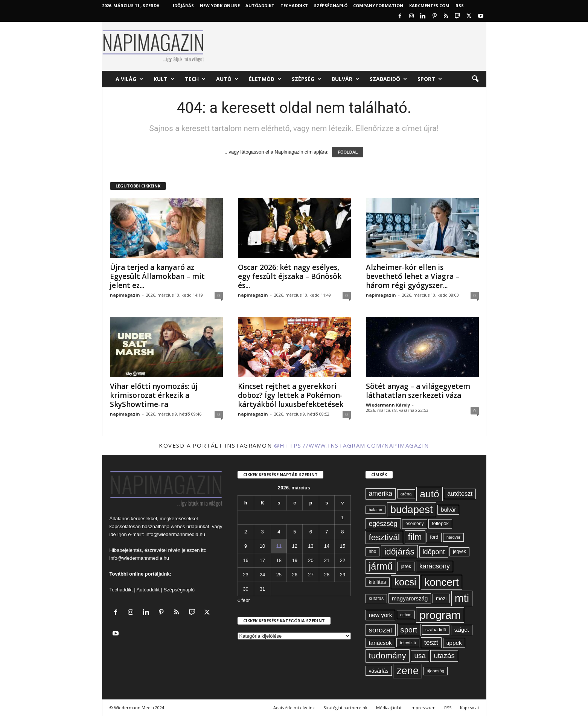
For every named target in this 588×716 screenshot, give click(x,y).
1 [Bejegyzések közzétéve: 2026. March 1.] (342, 517)
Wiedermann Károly (388, 405)
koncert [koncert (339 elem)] (441, 582)
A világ (129, 79)
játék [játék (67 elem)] (406, 566)
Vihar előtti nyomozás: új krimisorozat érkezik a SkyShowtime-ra (154, 395)
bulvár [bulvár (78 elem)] (448, 510)
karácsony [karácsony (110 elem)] (435, 566)
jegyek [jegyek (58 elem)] (459, 551)
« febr (244, 600)
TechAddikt (294, 5)
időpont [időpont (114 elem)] (434, 552)
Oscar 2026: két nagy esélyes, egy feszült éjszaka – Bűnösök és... (290, 276)
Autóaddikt (148, 590)
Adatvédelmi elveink (294, 708)
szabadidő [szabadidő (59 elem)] (436, 630)
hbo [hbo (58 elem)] (373, 551)
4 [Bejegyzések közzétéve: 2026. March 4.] (279, 532)
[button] (475, 79)
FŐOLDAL (348, 152)
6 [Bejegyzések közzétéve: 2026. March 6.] (311, 532)
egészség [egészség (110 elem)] (383, 524)
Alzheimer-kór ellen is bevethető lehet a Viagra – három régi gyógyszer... (413, 276)
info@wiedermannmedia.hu (175, 534)
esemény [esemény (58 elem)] (414, 524)
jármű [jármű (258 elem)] (381, 566)
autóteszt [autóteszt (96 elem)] (460, 494)
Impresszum (423, 708)
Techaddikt (121, 590)
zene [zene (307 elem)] (407, 671)
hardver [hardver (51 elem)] (453, 537)
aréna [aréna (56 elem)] (406, 494)
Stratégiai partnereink (345, 708)
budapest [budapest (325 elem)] (412, 510)
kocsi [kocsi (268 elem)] (405, 582)
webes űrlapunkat (190, 526)
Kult (164, 79)
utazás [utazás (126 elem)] (444, 656)
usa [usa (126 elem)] (420, 656)
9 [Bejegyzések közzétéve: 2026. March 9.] (246, 546)
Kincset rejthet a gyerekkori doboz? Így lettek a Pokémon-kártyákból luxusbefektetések (291, 395)
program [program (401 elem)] (440, 615)
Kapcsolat (470, 708)
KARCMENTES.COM (429, 5)
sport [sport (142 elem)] (409, 630)
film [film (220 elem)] (415, 537)
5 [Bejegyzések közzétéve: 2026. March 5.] (295, 532)
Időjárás (183, 5)
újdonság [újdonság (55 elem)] (436, 671)
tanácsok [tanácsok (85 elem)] (380, 643)
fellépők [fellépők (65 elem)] (440, 523)
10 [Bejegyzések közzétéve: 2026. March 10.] (262, 546)
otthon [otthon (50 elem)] (406, 615)
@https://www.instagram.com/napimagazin (352, 445)
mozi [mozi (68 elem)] (441, 598)
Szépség (306, 79)
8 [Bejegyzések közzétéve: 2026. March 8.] (342, 532)
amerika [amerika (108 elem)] (381, 494)
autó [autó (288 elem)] (429, 494)
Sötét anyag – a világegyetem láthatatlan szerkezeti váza (418, 391)
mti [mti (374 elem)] (462, 598)
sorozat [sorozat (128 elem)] (381, 630)
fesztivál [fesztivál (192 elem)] (384, 537)
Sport (430, 79)
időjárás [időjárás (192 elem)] (399, 551)
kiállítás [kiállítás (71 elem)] (378, 582)
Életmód (265, 79)
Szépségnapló (331, 5)
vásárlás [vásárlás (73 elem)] (379, 671)
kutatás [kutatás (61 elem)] (376, 599)
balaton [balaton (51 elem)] (376, 510)
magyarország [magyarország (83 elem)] (410, 598)
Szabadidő (388, 79)
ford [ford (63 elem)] (434, 537)
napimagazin (125, 295)
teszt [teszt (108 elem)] (431, 643)
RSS (460, 5)
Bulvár (345, 79)
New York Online (220, 5)
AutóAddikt (260, 5)
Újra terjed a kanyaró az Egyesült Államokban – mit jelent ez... (157, 276)
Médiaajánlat (389, 708)
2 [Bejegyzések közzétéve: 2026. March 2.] (246, 532)
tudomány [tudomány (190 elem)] (388, 656)
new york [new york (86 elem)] (381, 615)
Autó (227, 79)
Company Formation (378, 5)
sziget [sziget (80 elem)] (462, 630)
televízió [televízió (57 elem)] (408, 642)
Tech (195, 79)
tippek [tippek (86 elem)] (454, 643)
